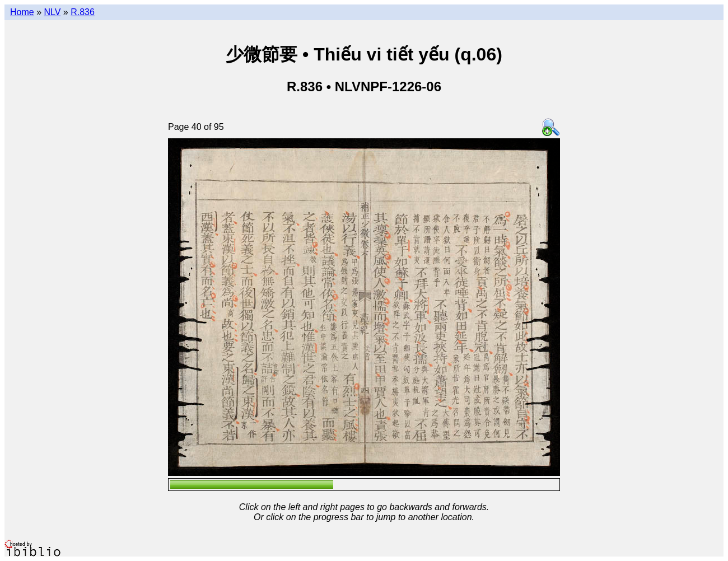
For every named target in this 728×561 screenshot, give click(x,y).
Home (22, 12)
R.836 (83, 12)
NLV (52, 12)
